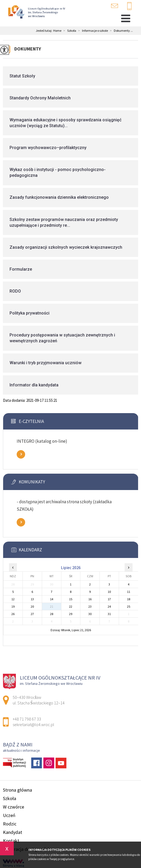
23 (90, 606)
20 (32, 606)
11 (129, 592)
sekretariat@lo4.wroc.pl (115, 6)
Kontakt (11, 841)
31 (109, 614)
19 (13, 606)
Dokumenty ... (120, 31)
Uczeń (9, 815)
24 (109, 606)
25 (129, 606)
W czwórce (13, 807)
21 (52, 606)
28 (52, 614)
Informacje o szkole (92, 31)
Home (57, 31)
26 (13, 614)
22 (71, 606)
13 (32, 599)
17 (109, 599)
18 (129, 599)
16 (90, 599)
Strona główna (17, 790)
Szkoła (69, 31)
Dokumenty (28, 49)
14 (52, 599)
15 (71, 599)
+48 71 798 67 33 (129, 6)
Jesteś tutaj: (44, 31)
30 (90, 614)
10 (109, 592)
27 (32, 614)
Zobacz (21, 454)
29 (71, 614)
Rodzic (10, 824)
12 (13, 599)
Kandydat (13, 832)
